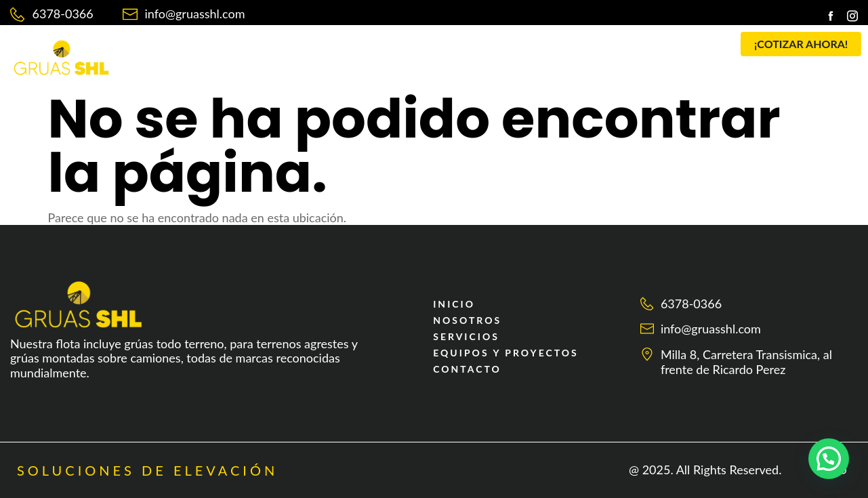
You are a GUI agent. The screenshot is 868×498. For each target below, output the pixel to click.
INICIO (223, 49)
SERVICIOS (376, 49)
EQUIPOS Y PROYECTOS (495, 49)
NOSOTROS (294, 49)
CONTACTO (611, 49)
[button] (379, 49)
